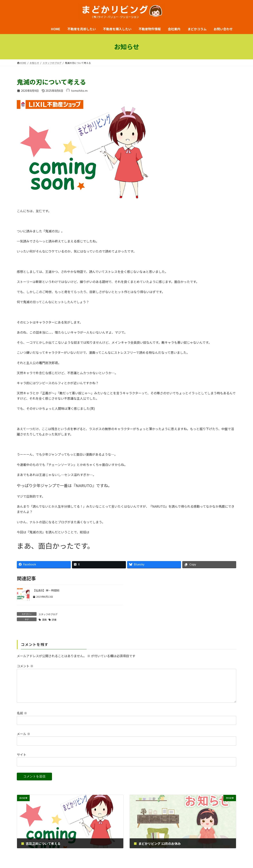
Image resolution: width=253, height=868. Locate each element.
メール (24, 740)
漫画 (44, 620)
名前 (22, 719)
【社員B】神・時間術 (46, 590)
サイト (22, 761)
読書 (54, 620)
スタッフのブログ (48, 614)
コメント (25, 666)
